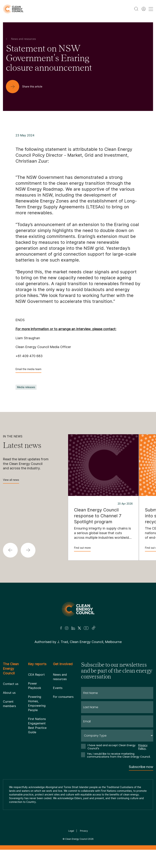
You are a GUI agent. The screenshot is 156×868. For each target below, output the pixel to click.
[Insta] (67, 628)
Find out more (82, 549)
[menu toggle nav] (151, 9)
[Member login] (144, 9)
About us (9, 693)
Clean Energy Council (76, 839)
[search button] (136, 9)
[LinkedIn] (73, 628)
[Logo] (78, 609)
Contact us (11, 684)
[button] (10, 550)
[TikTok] (94, 628)
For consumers (63, 697)
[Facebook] (61, 628)
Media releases (26, 387)
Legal (71, 831)
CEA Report (36, 675)
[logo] (13, 9)
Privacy (84, 831)
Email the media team (28, 370)
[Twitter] (79, 628)
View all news (11, 481)
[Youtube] (86, 628)
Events (58, 688)
